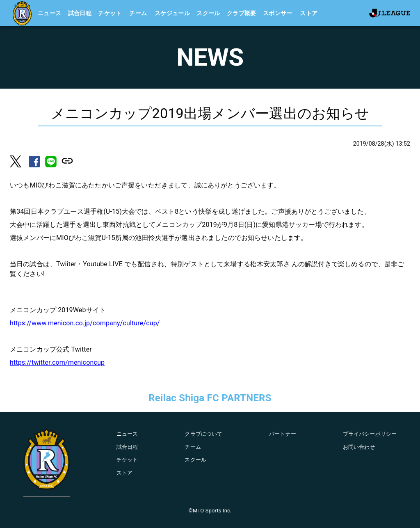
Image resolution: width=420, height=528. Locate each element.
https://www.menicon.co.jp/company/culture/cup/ (85, 323)
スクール (208, 13)
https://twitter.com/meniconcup (57, 362)
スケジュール (172, 13)
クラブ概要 (242, 13)
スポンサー (278, 13)
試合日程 (80, 13)
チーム (138, 13)
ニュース (50, 13)
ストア (309, 13)
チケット (110, 13)
